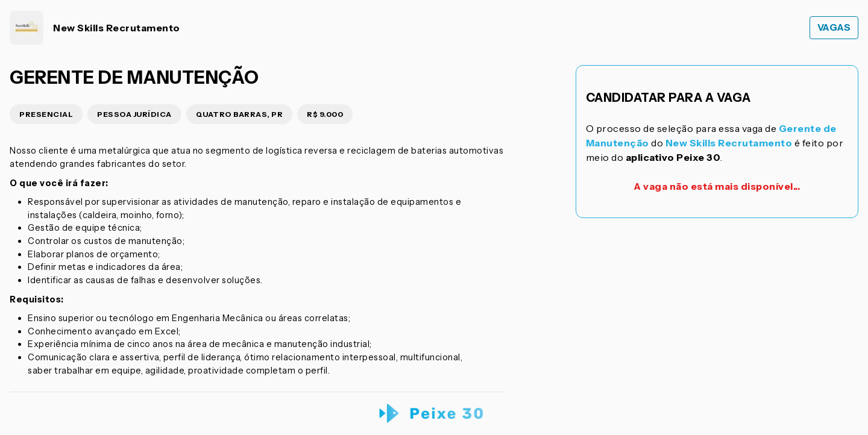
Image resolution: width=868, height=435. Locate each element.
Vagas (834, 27)
